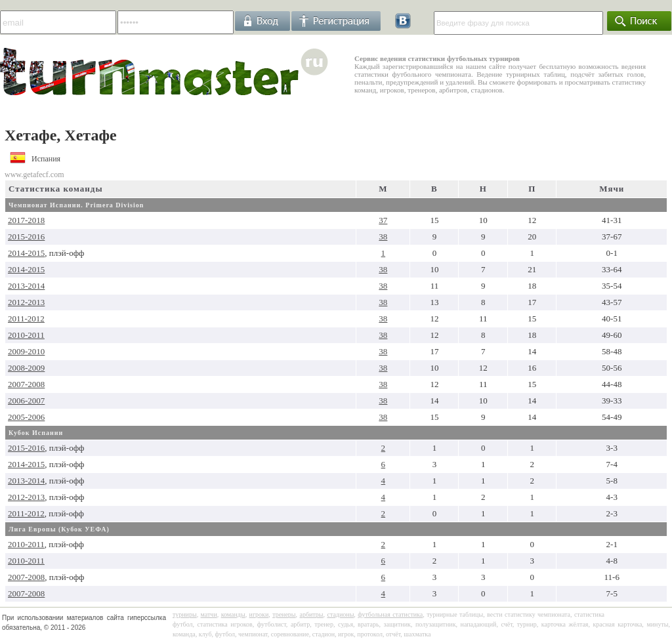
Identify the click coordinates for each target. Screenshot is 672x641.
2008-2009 (26, 368)
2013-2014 (26, 286)
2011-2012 (26, 319)
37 (383, 220)
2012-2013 (26, 302)
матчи (209, 614)
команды (233, 614)
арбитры (311, 614)
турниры (185, 614)
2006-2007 (26, 401)
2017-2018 (26, 220)
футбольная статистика (390, 614)
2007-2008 (26, 384)
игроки (259, 614)
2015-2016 (26, 237)
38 (383, 237)
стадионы (340, 614)
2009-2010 (26, 351)
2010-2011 (26, 335)
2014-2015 (26, 253)
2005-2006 (26, 417)
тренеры (284, 614)
